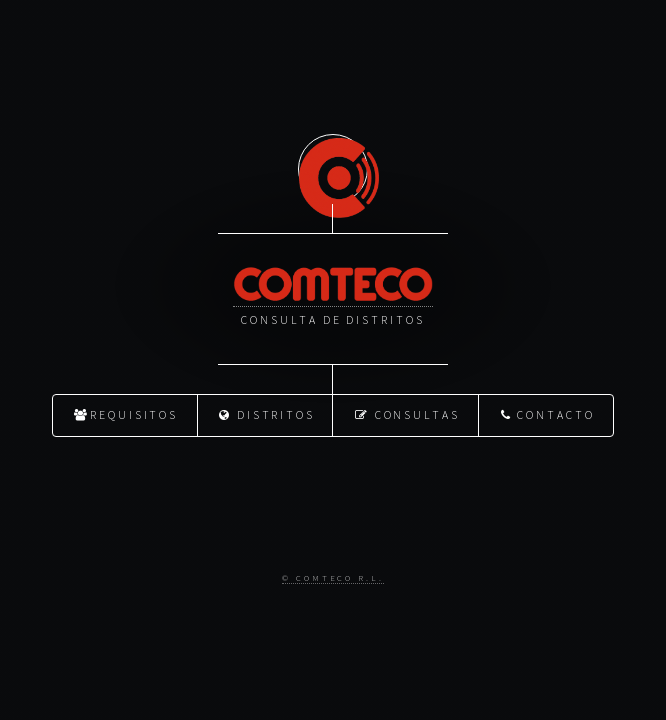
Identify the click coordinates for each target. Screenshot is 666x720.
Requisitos (126, 413)
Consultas (407, 413)
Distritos (267, 413)
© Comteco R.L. (333, 576)
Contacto (548, 413)
